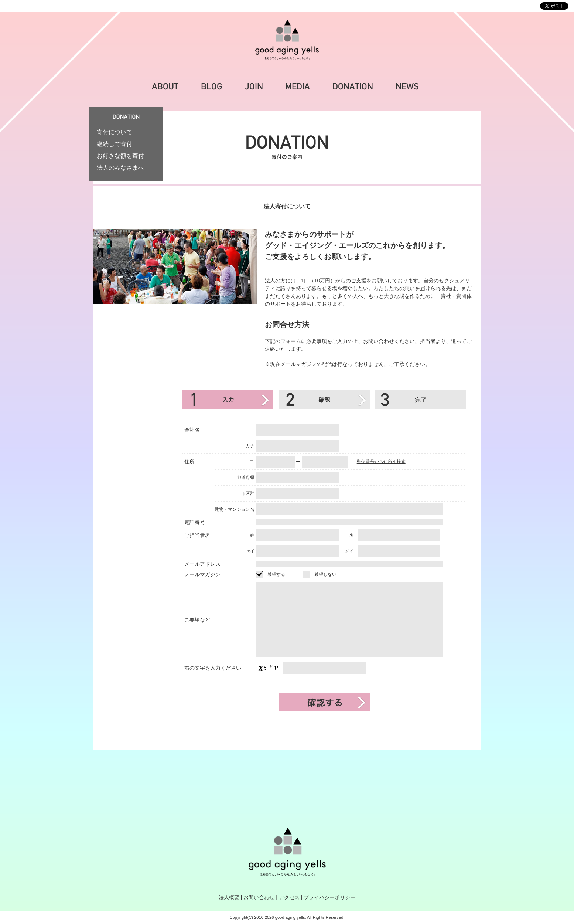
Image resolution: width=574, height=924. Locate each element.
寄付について (115, 132)
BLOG (212, 86)
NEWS (407, 86)
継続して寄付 (115, 144)
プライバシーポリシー (329, 897)
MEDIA (298, 86)
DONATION (353, 86)
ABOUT (165, 86)
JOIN (254, 86)
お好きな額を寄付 (120, 156)
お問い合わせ (259, 897)
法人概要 (229, 897)
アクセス (289, 897)
